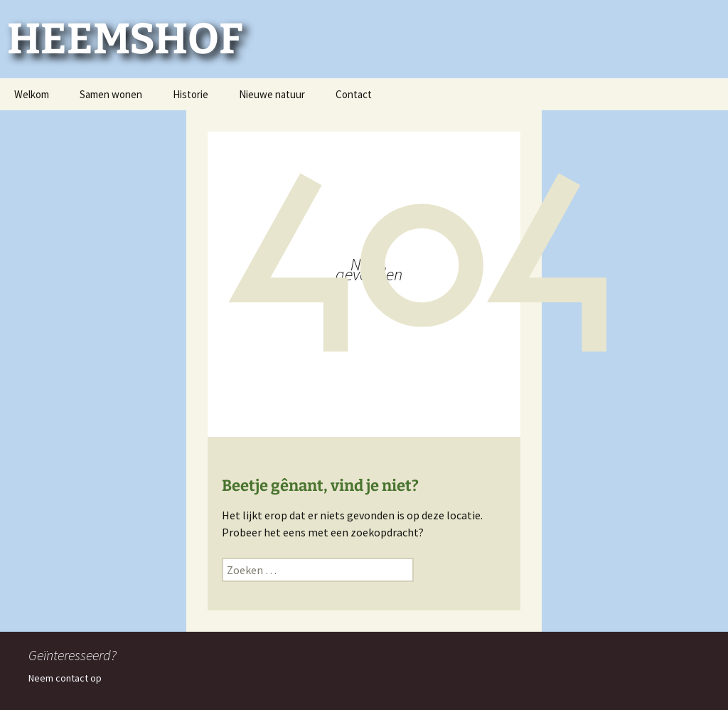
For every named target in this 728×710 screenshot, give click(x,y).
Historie (191, 94)
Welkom (32, 94)
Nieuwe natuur (272, 94)
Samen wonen (111, 94)
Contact (354, 94)
